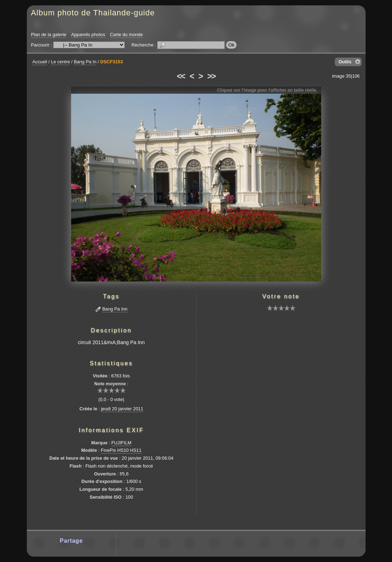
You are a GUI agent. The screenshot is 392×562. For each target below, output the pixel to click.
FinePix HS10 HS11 (121, 450)
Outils (345, 62)
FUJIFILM (121, 443)
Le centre (60, 62)
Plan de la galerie (49, 35)
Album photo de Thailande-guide (93, 13)
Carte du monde (126, 35)
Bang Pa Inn (115, 309)
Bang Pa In (85, 62)
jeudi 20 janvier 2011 (122, 409)
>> (211, 76)
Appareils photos (88, 35)
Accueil (40, 62)
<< (181, 76)
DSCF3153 (111, 62)
